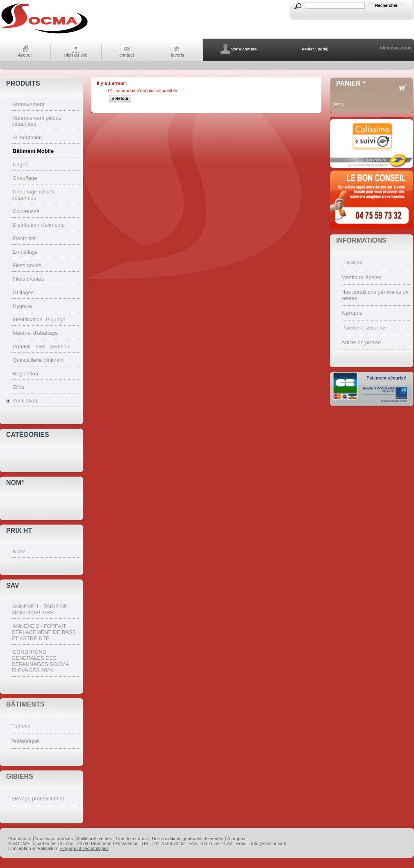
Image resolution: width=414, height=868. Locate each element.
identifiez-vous (396, 48)
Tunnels (21, 726)
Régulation (25, 374)
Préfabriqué (25, 741)
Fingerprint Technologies (84, 848)
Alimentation (27, 137)
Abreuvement (28, 104)
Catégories (28, 435)
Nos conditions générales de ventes (187, 838)
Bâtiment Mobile (33, 151)
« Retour (120, 99)
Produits (23, 83)
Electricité (24, 238)
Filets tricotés (28, 279)
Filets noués (27, 265)
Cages (20, 165)
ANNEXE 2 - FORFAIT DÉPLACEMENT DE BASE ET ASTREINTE (44, 632)
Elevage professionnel (38, 799)
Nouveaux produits (54, 838)
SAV (13, 585)
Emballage (25, 252)
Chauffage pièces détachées (33, 195)
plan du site (76, 55)
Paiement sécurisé (363, 328)
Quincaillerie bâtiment (38, 360)
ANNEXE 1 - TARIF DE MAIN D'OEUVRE (39, 609)
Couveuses (26, 211)
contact (126, 55)
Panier (348, 83)
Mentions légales (362, 277)
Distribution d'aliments (39, 225)
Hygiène (23, 306)
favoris (177, 55)
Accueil (25, 55)
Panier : (309, 49)
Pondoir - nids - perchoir (41, 347)
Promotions (20, 838)
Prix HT (19, 531)
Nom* (15, 483)
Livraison (352, 262)
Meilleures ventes (95, 838)
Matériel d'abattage (35, 333)
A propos (352, 313)
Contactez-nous (132, 838)
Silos (18, 387)
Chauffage (25, 178)
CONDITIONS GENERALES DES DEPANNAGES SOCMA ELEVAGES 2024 (40, 661)
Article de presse (361, 342)
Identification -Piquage (39, 319)
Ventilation (25, 401)
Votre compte (244, 49)
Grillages (23, 292)
